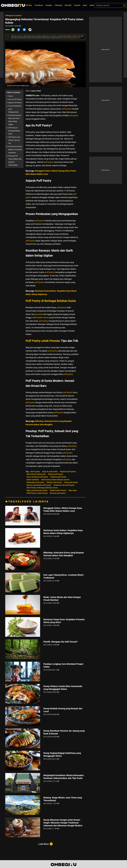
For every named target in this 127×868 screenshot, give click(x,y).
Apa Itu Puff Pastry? (15, 99)
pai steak (39, 314)
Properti (77, 5)
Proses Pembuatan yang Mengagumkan (15, 109)
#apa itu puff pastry (50, 472)
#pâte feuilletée (33, 480)
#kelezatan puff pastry (35, 482)
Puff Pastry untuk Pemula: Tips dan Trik (14, 140)
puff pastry (66, 109)
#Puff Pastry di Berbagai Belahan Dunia (42, 488)
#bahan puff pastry (55, 474)
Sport (85, 5)
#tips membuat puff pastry (37, 490)
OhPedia (29, 5)
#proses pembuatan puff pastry (39, 485)
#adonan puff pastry (58, 477)
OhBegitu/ (9, 16)
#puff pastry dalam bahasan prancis (55, 480)
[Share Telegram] (24, 30)
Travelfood (39, 5)
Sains (92, 5)
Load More (46, 844)
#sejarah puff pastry (68, 472)
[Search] (124, 6)
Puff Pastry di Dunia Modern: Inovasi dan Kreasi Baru (15, 150)
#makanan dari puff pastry (64, 485)
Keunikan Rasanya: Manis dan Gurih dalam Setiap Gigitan (15, 120)
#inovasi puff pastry (58, 493)
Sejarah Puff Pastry (15, 103)
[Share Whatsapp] (13, 30)
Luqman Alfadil (36, 91)
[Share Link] (30, 30)
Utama (11, 96)
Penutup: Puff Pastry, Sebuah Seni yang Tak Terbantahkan (15, 160)
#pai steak (73, 490)
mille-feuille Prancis (40, 318)
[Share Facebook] (19, 30)
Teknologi (58, 5)
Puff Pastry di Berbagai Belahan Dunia (14, 131)
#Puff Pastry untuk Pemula (37, 493)
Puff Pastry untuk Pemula (43, 341)
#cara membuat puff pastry (37, 477)
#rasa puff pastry (71, 482)
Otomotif (68, 5)
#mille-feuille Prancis (58, 490)
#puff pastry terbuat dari (36, 474)
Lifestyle (49, 5)
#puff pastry (35, 472)
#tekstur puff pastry (54, 482)
